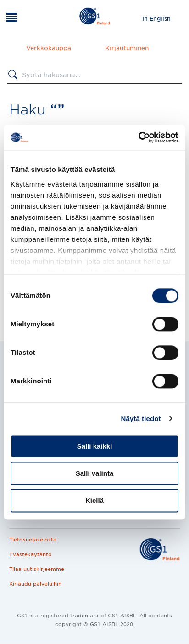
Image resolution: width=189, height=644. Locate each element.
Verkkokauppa (49, 48)
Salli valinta (95, 473)
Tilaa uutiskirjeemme (37, 569)
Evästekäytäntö (31, 554)
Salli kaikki (95, 446)
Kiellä (94, 500)
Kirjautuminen (127, 48)
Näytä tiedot (141, 419)
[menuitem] (156, 18)
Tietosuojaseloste (33, 540)
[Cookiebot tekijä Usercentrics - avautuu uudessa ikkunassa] (138, 137)
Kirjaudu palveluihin (35, 584)
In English (156, 19)
